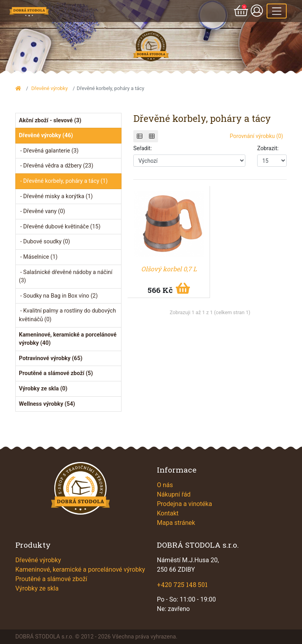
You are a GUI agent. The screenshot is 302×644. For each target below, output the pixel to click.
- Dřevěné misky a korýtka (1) (56, 196)
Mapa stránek (176, 523)
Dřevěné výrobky (49, 88)
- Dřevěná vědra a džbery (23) (56, 166)
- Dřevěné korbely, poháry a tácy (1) (63, 181)
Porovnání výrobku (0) (256, 136)
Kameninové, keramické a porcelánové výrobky (80, 569)
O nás (165, 485)
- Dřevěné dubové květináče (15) (60, 227)
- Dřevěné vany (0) (42, 211)
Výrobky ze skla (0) (43, 389)
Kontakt (168, 513)
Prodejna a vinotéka (184, 504)
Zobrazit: (268, 148)
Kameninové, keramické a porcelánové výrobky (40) (68, 339)
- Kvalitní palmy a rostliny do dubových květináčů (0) (67, 315)
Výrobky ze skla (37, 588)
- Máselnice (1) (38, 257)
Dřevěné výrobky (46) (46, 135)
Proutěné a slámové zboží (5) (56, 373)
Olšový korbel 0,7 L (169, 269)
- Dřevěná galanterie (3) (49, 151)
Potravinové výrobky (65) (51, 358)
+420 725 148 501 (182, 584)
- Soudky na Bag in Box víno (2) (58, 296)
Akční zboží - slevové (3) (50, 121)
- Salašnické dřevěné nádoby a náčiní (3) (66, 277)
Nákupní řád (174, 494)
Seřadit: (143, 148)
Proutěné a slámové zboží (51, 579)
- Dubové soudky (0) (44, 242)
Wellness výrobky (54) (47, 404)
